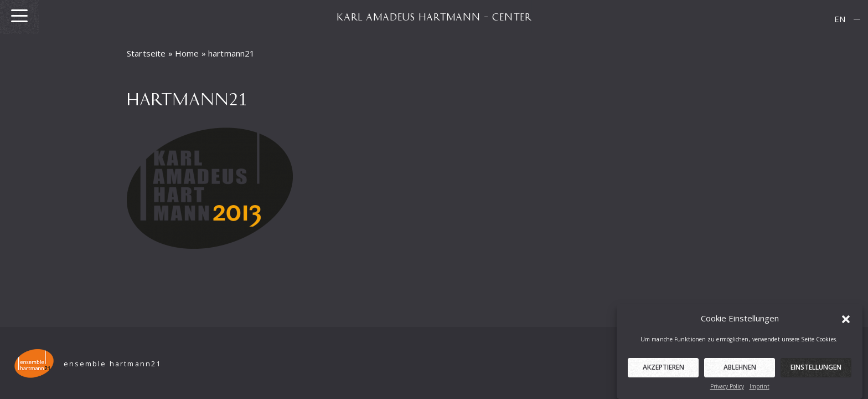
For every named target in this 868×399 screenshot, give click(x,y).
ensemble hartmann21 (113, 364)
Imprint (759, 389)
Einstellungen (816, 370)
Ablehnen (740, 370)
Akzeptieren (663, 370)
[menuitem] (840, 19)
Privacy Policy (727, 389)
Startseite (146, 53)
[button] (846, 321)
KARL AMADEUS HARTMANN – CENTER (434, 17)
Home (187, 53)
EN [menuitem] (840, 19)
